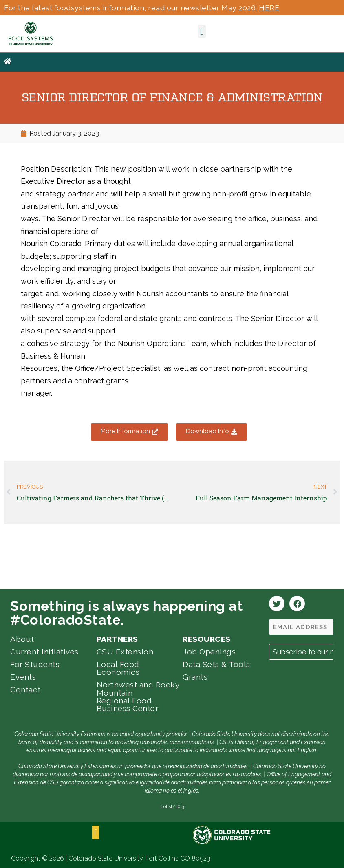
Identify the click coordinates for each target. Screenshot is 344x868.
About (22, 639)
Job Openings (209, 652)
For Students (35, 664)
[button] (202, 32)
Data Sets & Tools (216, 664)
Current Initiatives (44, 652)
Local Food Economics (118, 668)
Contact (25, 690)
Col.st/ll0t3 (172, 806)
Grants (195, 677)
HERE (269, 8)
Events (23, 677)
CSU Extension (125, 652)
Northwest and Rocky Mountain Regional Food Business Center (138, 696)
